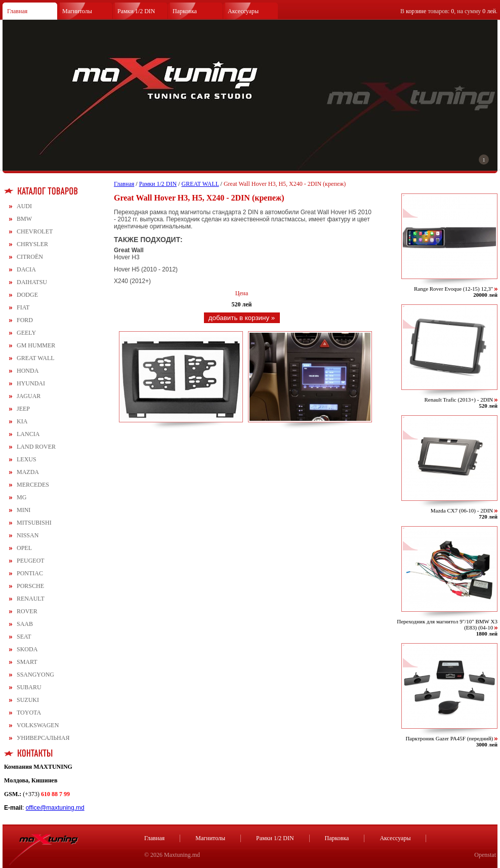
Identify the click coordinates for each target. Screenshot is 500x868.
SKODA (27, 649)
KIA (22, 421)
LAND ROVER (36, 447)
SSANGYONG (35, 675)
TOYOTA (29, 713)
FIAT (23, 307)
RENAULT (31, 599)
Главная (17, 11)
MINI (24, 510)
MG (22, 497)
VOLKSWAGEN (38, 725)
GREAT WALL (36, 358)
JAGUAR (29, 396)
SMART (27, 662)
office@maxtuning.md (55, 808)
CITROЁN (30, 257)
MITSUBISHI (34, 523)
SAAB (25, 624)
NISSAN (28, 535)
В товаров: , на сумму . (449, 11)
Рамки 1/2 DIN (136, 11)
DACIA (26, 269)
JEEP (23, 409)
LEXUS (27, 459)
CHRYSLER (32, 244)
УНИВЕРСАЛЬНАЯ (43, 738)
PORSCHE (30, 586)
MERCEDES (33, 485)
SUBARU (29, 687)
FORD (25, 320)
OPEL (24, 548)
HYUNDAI (31, 383)
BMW (24, 219)
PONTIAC (30, 573)
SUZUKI (28, 700)
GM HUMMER (36, 345)
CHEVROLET (35, 231)
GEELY (26, 333)
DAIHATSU (32, 282)
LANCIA (28, 434)
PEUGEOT (31, 561)
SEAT (24, 637)
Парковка (185, 11)
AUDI (24, 206)
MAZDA (28, 472)
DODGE (27, 295)
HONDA (28, 371)
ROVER (27, 611)
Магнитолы (77, 11)
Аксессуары (243, 11)
